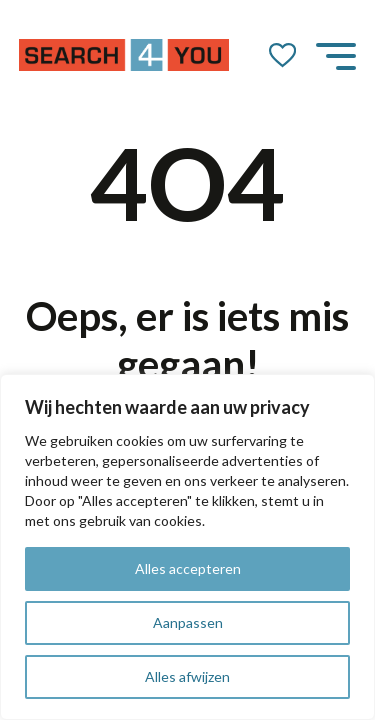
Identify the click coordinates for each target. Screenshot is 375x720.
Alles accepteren (188, 568)
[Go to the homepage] (124, 55)
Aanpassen (188, 622)
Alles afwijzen (187, 676)
